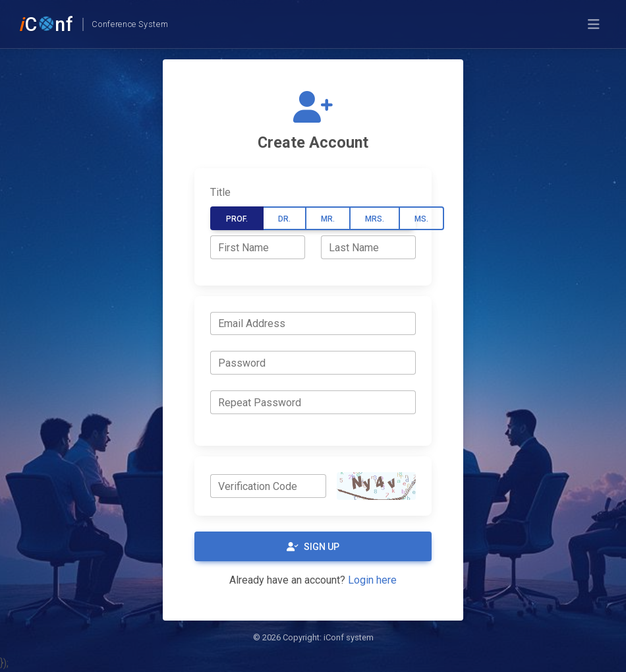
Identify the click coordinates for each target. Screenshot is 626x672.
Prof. (237, 219)
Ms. (421, 219)
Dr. (284, 219)
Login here (372, 580)
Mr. (328, 219)
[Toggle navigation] (594, 24)
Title (220, 192)
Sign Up (313, 547)
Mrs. (375, 219)
